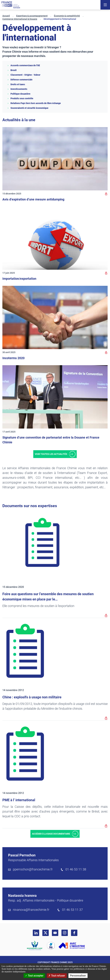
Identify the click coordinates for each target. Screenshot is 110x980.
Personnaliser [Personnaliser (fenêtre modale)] (78, 976)
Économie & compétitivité (67, 16)
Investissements (17, 89)
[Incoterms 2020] (55, 317)
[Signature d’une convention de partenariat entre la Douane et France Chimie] (55, 397)
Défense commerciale (20, 80)
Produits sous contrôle (20, 98)
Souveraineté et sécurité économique (28, 108)
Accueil (6, 16)
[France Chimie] (11, 5)
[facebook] (74, 933)
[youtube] (55, 933)
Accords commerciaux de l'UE (24, 65)
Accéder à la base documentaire (51, 834)
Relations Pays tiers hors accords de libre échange (34, 103)
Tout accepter (34, 976)
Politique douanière (19, 94)
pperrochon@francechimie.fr (33, 869)
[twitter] (46, 933)
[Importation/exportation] (55, 238)
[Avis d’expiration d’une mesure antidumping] (55, 159)
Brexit (12, 70)
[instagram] (65, 933)
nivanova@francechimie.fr (31, 910)
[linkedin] (36, 933)
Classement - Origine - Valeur (24, 75)
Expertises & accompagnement (32, 16)
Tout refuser (57, 976)
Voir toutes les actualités (51, 454)
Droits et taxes (16, 84)
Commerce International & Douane (20, 19)
